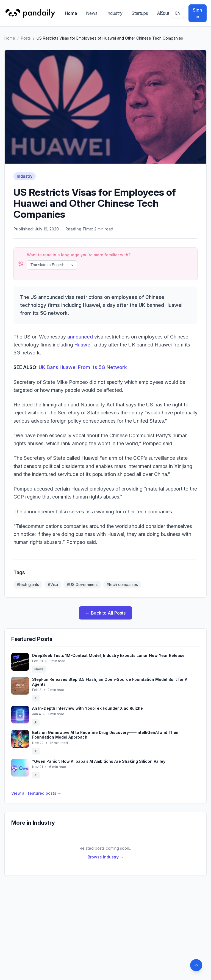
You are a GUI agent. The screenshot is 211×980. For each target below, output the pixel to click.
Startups (140, 13)
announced (80, 337)
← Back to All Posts (105, 613)
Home (71, 13)
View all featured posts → (36, 793)
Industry (114, 13)
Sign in (197, 13)
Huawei (83, 345)
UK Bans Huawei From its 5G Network (83, 367)
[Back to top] (196, 965)
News (92, 13)
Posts (26, 38)
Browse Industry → (106, 857)
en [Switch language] (178, 13)
